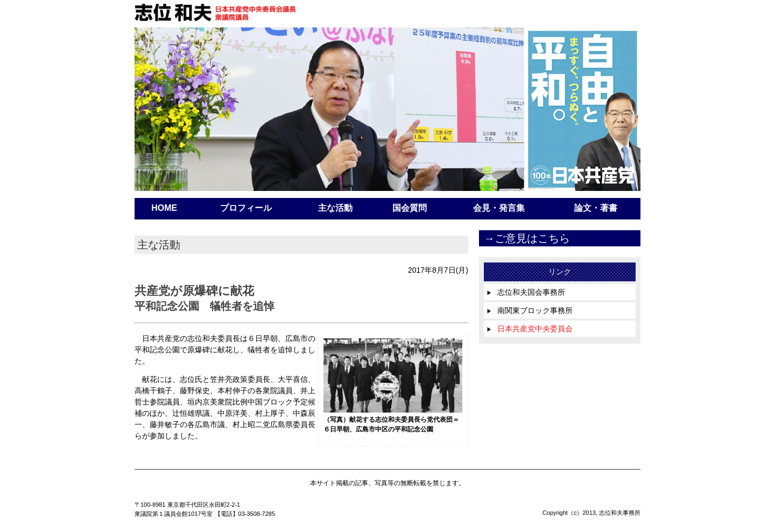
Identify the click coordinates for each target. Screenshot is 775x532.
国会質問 (410, 208)
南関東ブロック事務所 (530, 310)
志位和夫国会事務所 (526, 292)
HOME (164, 208)
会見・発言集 (499, 208)
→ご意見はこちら (527, 238)
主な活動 (335, 208)
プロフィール (246, 208)
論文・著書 (596, 208)
